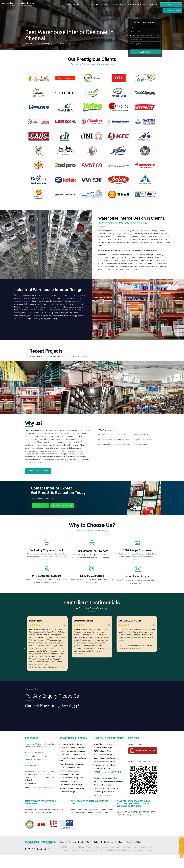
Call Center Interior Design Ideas (71, 791)
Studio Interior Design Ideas (70, 781)
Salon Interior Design (67, 805)
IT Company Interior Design (69, 794)
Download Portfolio (145, 764)
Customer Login (171, 5)
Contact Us (153, 5)
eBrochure (108, 5)
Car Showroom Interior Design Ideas (73, 764)
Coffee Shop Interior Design (104, 805)
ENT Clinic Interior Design (103, 764)
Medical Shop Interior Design (104, 775)
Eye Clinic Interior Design (103, 768)
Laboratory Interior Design (103, 781)
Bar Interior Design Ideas (103, 798)
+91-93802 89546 (65, 719)
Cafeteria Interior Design (103, 808)
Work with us (121, 5)
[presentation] (24, 661)
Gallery (96, 855)
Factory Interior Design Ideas (70, 787)
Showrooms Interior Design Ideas (72, 757)
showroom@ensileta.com (41, 801)
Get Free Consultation (62, 518)
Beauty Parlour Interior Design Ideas (73, 761)
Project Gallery (92, 5)
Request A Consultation (38, 484)
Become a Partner (134, 855)
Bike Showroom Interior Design (71, 798)
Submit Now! (145, 52)
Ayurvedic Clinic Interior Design (105, 778)
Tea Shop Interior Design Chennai (106, 801)
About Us (85, 855)
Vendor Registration (137, 5)
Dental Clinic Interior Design (104, 757)
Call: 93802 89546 (172, 11)
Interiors (77, 5)
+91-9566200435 (43, 797)
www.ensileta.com (40, 773)
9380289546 (39, 766)
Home (68, 5)
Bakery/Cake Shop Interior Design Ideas (108, 795)
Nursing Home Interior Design (104, 771)
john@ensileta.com (40, 769)
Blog (120, 855)
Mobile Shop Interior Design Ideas (72, 777)
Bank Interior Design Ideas (69, 784)
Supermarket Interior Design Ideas (72, 768)
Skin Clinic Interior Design (103, 761)
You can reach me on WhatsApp (146, 36)
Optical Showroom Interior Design (72, 801)
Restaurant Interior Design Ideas (106, 791)
